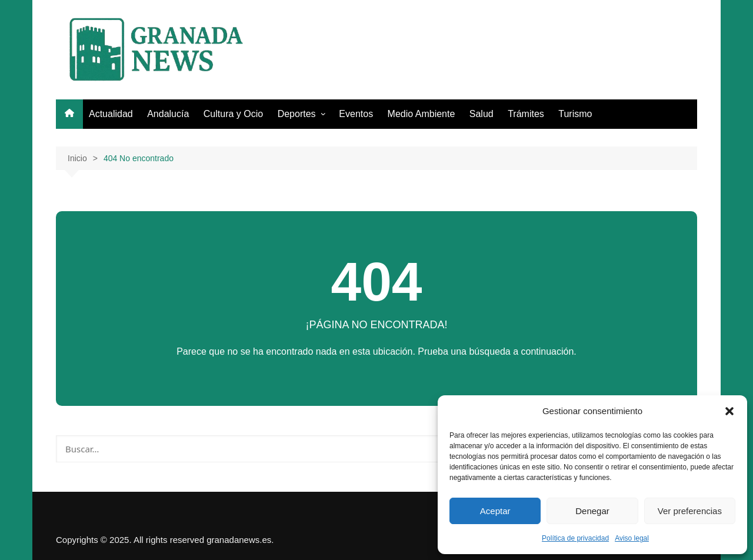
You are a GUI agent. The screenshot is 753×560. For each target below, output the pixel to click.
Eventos (356, 114)
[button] (729, 411)
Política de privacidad (575, 538)
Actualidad (111, 114)
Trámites (526, 114)
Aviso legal (632, 538)
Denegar (592, 511)
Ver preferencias (690, 511)
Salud (482, 114)
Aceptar (495, 511)
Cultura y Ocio (233, 114)
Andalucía (168, 114)
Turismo (575, 114)
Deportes (297, 114)
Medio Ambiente (422, 114)
